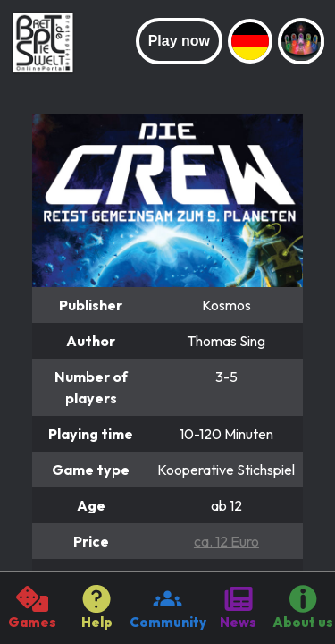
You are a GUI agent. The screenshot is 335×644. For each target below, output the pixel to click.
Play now (179, 41)
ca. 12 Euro (226, 541)
